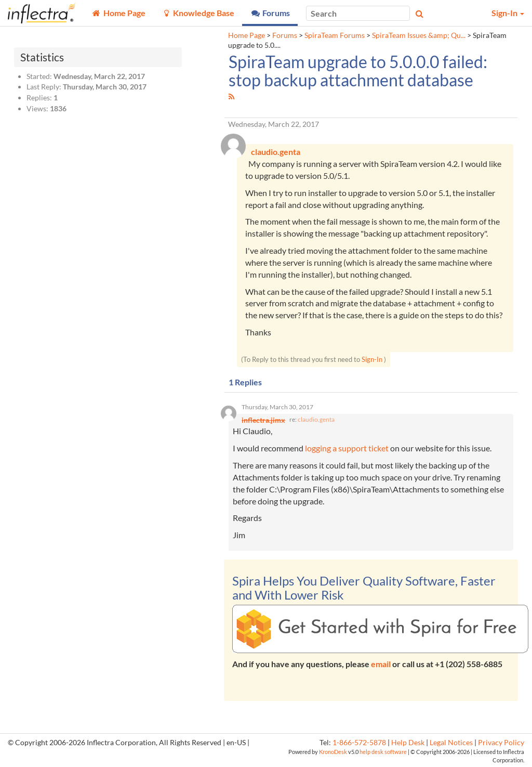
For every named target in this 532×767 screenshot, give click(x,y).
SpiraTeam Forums (335, 35)
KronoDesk (333, 752)
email (381, 664)
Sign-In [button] (508, 13)
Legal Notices (451, 743)
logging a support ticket (347, 448)
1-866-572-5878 (359, 743)
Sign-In (372, 359)
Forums (285, 35)
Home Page (247, 35)
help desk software (383, 752)
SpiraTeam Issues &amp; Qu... (419, 35)
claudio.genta (316, 419)
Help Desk (408, 743)
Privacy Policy (501, 743)
